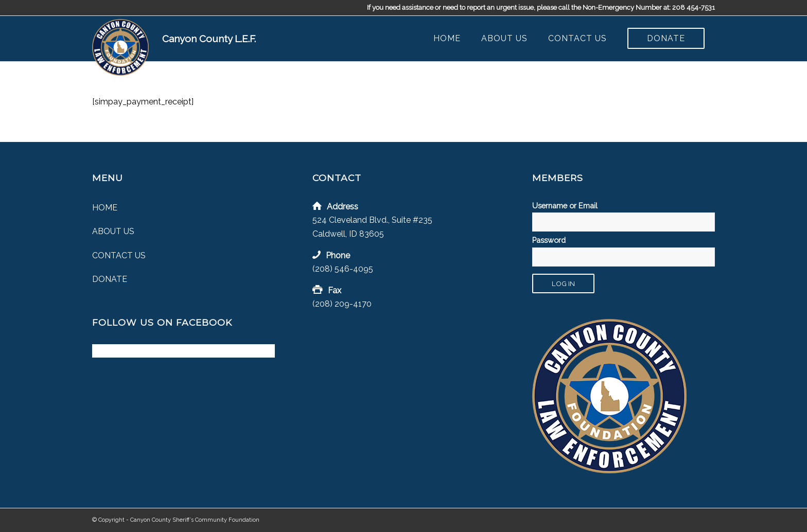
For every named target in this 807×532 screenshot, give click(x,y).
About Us (113, 231)
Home (105, 208)
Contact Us (119, 255)
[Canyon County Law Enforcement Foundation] (120, 47)
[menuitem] (447, 39)
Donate (110, 279)
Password (549, 240)
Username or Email (565, 206)
